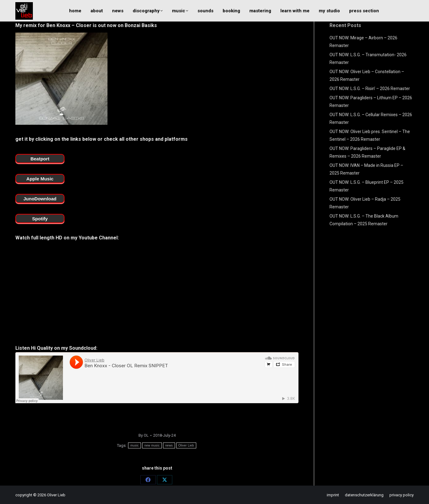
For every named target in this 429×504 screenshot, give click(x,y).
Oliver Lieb (186, 445)
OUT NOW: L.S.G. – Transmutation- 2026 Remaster (368, 59)
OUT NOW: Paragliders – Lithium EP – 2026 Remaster (371, 102)
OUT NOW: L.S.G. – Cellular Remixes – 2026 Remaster (371, 118)
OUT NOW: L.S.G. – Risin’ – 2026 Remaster (370, 89)
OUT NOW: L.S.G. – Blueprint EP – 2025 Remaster (367, 186)
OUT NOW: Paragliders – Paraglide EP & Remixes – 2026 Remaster (367, 152)
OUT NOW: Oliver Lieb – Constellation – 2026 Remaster (367, 75)
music (135, 445)
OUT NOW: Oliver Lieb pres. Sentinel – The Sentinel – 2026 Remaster (370, 135)
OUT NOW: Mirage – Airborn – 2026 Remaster (363, 42)
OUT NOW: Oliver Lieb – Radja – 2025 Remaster (365, 203)
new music (152, 445)
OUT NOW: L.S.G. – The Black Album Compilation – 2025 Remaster (364, 220)
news (169, 445)
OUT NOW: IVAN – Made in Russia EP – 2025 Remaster (366, 169)
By (144, 435)
